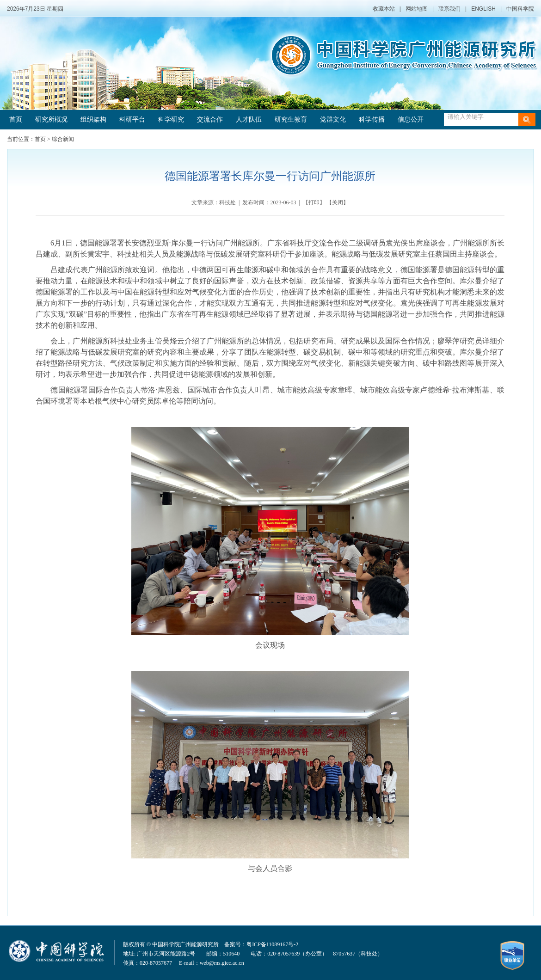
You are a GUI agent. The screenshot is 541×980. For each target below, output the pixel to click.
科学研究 (171, 119)
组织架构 (93, 119)
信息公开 (411, 119)
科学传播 (372, 119)
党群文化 (333, 119)
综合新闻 (63, 139)
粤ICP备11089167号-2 (272, 944)
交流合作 (210, 119)
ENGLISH (483, 9)
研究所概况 (51, 119)
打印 (314, 202)
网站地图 (417, 9)
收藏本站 (384, 9)
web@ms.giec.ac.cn (222, 963)
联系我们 (449, 9)
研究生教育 (291, 119)
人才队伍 (249, 119)
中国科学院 (520, 9)
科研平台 (132, 119)
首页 (16, 119)
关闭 (338, 202)
